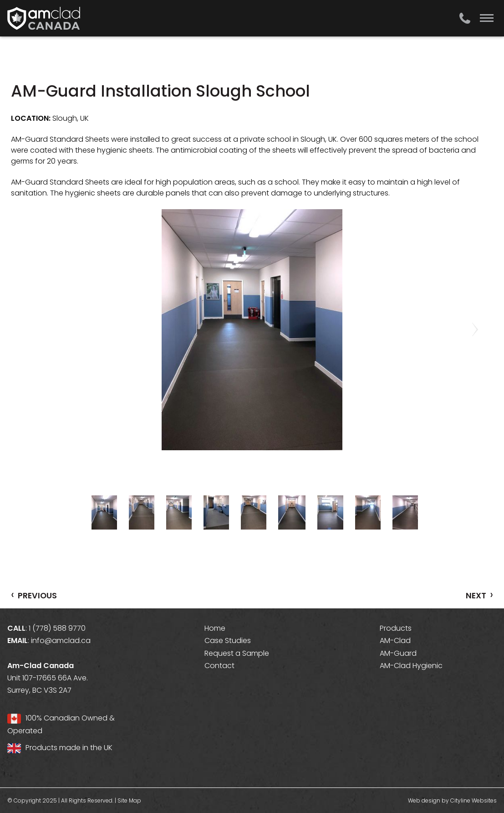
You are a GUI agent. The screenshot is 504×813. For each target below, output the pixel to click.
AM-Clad (395, 641)
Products (396, 628)
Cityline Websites (473, 800)
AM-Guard (398, 653)
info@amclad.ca (61, 641)
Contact (219, 666)
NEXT (479, 595)
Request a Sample (237, 653)
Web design (424, 800)
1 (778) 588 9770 (57, 628)
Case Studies (228, 641)
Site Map (129, 800)
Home (215, 628)
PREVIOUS (34, 595)
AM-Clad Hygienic (411, 666)
